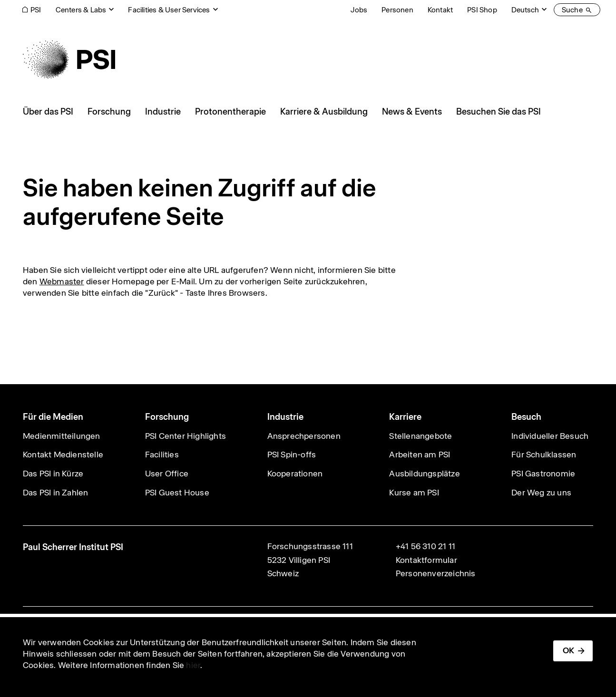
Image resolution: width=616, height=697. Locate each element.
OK (568, 650)
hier (193, 665)
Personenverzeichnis (436, 573)
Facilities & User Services (169, 10)
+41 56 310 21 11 (425, 546)
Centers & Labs (81, 10)
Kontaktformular (426, 560)
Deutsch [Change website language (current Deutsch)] (525, 10)
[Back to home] (69, 59)
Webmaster (62, 281)
